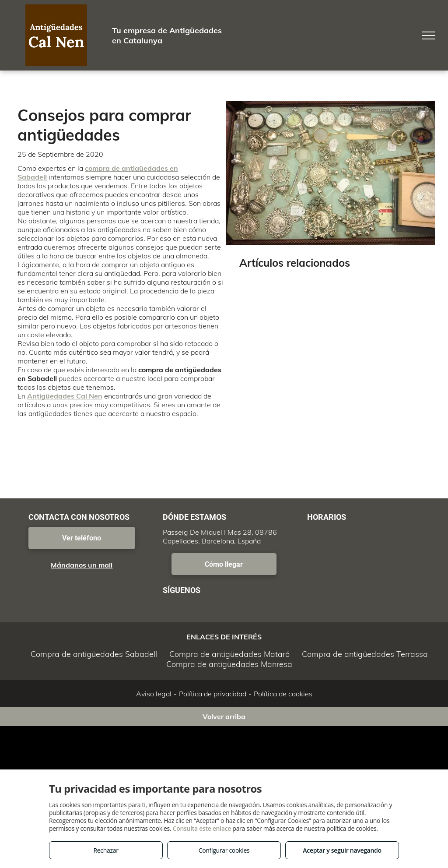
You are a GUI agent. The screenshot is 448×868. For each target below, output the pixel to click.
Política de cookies (283, 694)
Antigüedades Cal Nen (65, 396)
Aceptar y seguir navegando (342, 850)
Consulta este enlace (202, 828)
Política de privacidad (213, 694)
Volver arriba (224, 716)
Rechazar (106, 850)
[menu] (429, 35)
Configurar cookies (224, 850)
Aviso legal (154, 694)
